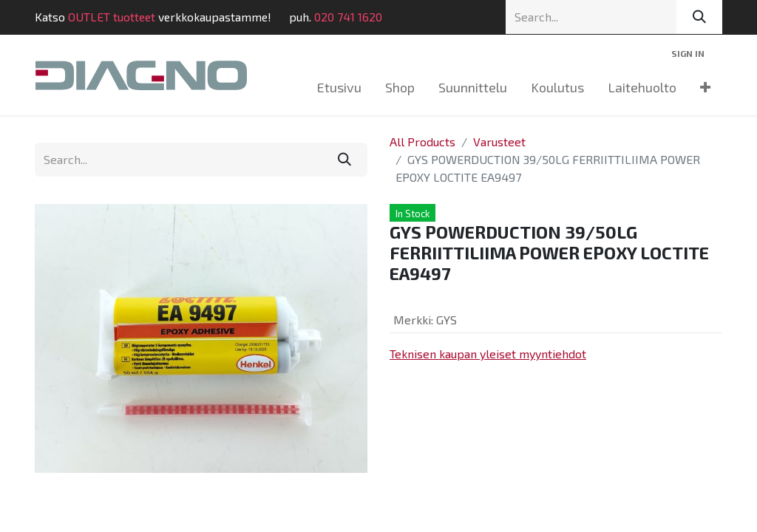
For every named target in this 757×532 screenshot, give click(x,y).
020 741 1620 (348, 17)
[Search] (699, 17)
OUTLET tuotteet (112, 17)
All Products (422, 141)
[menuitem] (339, 88)
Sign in (688, 53)
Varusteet (499, 141)
